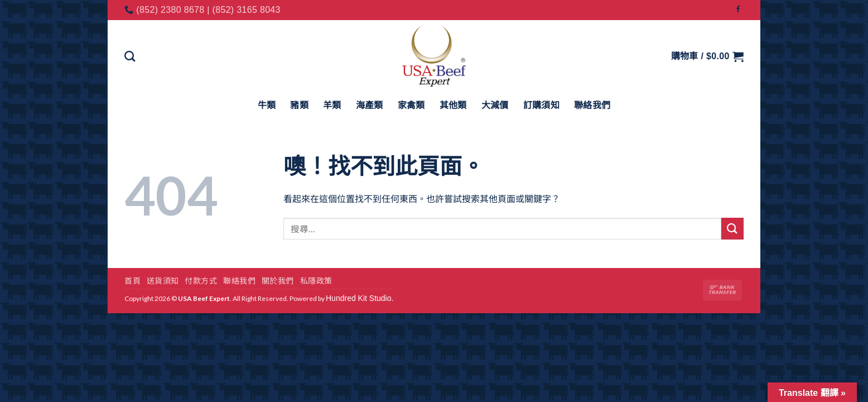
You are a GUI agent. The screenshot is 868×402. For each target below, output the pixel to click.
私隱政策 (316, 281)
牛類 (267, 105)
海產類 (370, 105)
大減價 (495, 105)
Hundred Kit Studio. (360, 298)
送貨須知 (163, 281)
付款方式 (201, 281)
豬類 (299, 105)
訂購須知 (541, 105)
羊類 (332, 105)
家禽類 (411, 105)
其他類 (453, 105)
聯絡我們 (592, 105)
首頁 (132, 281)
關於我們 (278, 281)
